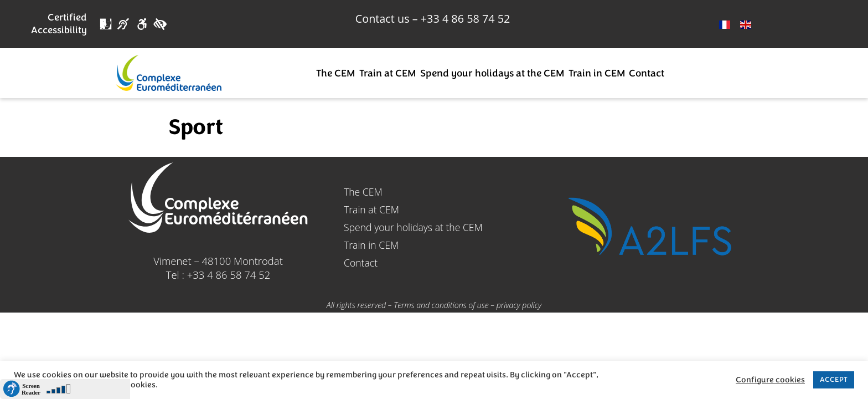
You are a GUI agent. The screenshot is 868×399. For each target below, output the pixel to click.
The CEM (335, 73)
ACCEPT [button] (834, 380)
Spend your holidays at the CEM (492, 73)
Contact (647, 73)
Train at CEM (387, 73)
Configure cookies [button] (770, 380)
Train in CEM (597, 73)
